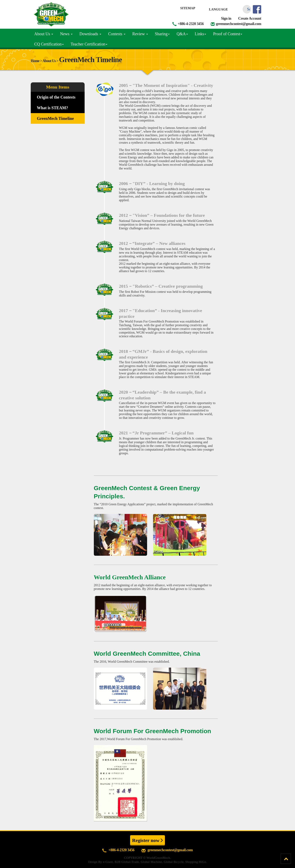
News (66, 34)
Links (201, 34)
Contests (117, 34)
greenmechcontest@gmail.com (239, 24)
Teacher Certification (89, 44)
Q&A (182, 34)
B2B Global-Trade (127, 862)
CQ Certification (49, 44)
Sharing (162, 34)
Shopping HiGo (196, 862)
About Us (44, 34)
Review (140, 34)
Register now (148, 840)
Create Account (250, 18)
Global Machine (151, 862)
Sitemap (188, 8)
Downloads (90, 34)
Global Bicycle (174, 862)
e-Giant (108, 862)
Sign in (226, 18)
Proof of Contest (228, 34)
